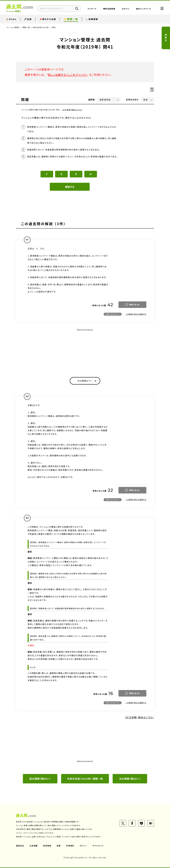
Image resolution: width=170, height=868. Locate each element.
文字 (132, 100)
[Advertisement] (85, 350)
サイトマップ (98, 846)
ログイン (126, 9)
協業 (59, 846)
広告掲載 (34, 846)
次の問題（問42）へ (130, 779)
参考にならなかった (113, 314)
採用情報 (47, 846)
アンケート (92, 9)
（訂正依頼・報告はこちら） (72, 110)
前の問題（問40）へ (40, 779)
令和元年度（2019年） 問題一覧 (85, 779)
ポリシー (83, 846)
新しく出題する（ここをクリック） (67, 75)
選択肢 (92, 100)
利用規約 (70, 846)
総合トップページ (144, 9)
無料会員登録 (109, 9)
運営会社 (20, 846)
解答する (70, 187)
